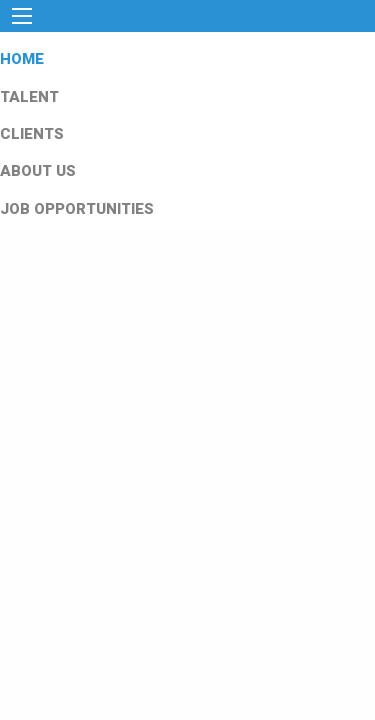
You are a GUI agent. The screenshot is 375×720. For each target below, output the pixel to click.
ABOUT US (38, 171)
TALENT (29, 97)
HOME (22, 59)
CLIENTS (32, 134)
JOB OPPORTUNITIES (77, 209)
